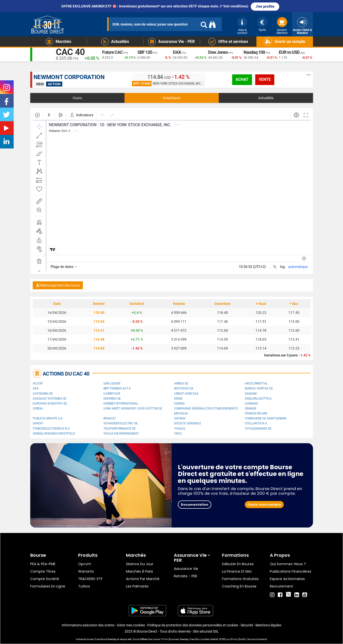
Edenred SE (112, 399)
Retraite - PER (186, 576)
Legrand (251, 404)
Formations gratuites (240, 579)
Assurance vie (186, 569)
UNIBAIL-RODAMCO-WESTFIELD (54, 434)
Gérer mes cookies (131, 625)
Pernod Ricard (256, 413)
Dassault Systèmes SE (50, 399)
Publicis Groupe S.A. (48, 418)
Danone (251, 394)
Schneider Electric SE (121, 423)
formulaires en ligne (48, 586)
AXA (36, 388)
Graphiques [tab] (172, 98)
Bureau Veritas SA (259, 388)
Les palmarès (137, 586)
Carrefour (112, 394)
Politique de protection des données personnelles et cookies (193, 625)
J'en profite (265, 6)
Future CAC (112, 52)
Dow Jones (218, 52)
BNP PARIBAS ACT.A (117, 388)
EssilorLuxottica (258, 399)
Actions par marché (143, 579)
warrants (86, 571)
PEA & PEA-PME (43, 564)
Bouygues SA (184, 388)
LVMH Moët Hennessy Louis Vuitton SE (133, 409)
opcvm (85, 564)
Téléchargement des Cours (58, 285)
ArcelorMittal (256, 383)
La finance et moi (237, 571)
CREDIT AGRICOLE (186, 394)
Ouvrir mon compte (264, 505)
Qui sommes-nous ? (288, 564)
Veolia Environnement (121, 434)
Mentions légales (268, 625)
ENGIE (178, 399)
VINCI (178, 434)
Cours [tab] (77, 98)
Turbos (84, 586)
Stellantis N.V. (256, 423)
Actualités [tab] (266, 98)
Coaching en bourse (239, 586)
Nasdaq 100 (254, 52)
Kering (179, 404)
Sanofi (38, 423)
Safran (180, 418)
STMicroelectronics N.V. (52, 429)
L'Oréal (38, 409)
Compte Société (45, 579)
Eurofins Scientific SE (50, 404)
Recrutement (281, 586)
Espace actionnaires (287, 579)
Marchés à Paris (140, 571)
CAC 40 (70, 52)
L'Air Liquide (112, 383)
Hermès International (121, 404)
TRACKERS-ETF (90, 579)
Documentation (195, 505)
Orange (251, 409)
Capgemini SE (43, 394)
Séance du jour (140, 564)
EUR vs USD (289, 52)
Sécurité (247, 625)
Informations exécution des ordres (88, 625)
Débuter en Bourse (238, 564)
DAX (177, 52)
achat (242, 79)
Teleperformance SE (120, 429)
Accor (38, 383)
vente (265, 79)
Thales (180, 429)
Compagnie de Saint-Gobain (266, 418)
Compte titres (43, 571)
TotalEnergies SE (258, 429)
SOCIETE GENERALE (188, 423)
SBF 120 (145, 52)
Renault (110, 418)
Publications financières (291, 571)
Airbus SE (181, 383)
